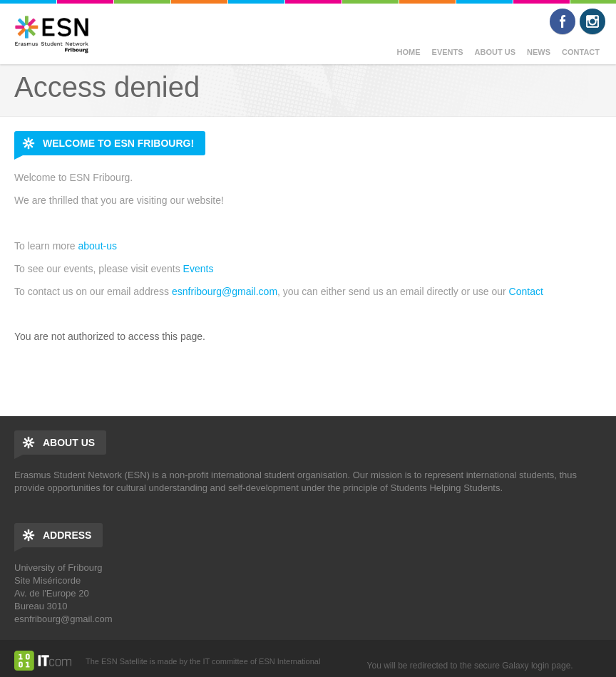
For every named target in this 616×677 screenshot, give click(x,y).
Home (409, 52)
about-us (97, 246)
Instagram (592, 21)
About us (495, 52)
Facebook (563, 21)
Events (448, 52)
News (539, 52)
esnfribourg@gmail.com (225, 291)
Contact (581, 52)
